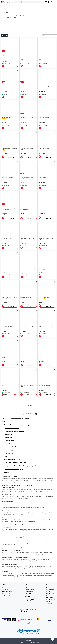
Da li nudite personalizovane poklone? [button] (16, 463)
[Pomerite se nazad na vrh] (52, 639)
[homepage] (7, 2)
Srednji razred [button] (9, 453)
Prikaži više (29, 405)
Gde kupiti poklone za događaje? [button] (14, 469)
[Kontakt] (48, 592)
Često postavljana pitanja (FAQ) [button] (12, 459)
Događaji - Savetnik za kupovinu (16, 419)
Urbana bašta (5, 518)
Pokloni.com (5, 504)
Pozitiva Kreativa (6, 511)
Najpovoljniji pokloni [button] (11, 450)
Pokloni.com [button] (9, 437)
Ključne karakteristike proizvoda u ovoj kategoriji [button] (17, 425)
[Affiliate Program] (50, 597)
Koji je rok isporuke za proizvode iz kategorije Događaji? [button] (21, 466)
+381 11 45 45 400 (29, 604)
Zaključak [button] (6, 472)
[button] (17, 2)
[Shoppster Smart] (50, 594)
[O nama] (48, 588)
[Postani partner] (50, 590)
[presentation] (28, 2)
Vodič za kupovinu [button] (11, 17)
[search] (33, 2)
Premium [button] (8, 456)
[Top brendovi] (49, 603)
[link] (48, 2)
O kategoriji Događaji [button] (8, 422)
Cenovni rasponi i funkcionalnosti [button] (13, 447)
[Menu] (2, 2)
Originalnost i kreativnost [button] (12, 428)
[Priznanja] (49, 601)
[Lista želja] (46, 2)
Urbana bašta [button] (9, 444)
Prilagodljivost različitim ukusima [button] (14, 431)
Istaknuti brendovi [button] (9, 434)
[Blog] (47, 595)
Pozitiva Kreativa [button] (10, 441)
